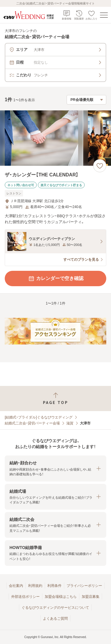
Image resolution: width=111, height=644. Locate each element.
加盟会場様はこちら (61, 597)
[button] (55, 468)
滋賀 (70, 423)
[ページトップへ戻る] (55, 399)
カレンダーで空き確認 (56, 278)
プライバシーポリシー (84, 586)
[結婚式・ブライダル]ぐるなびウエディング (39, 417)
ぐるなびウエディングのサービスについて (55, 608)
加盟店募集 (91, 597)
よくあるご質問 (55, 619)
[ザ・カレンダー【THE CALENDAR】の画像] (55, 138)
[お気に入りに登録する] (100, 166)
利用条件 (54, 586)
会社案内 (16, 586)
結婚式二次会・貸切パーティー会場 (32, 423)
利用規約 (35, 586)
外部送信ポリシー (25, 597)
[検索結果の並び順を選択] (86, 100)
